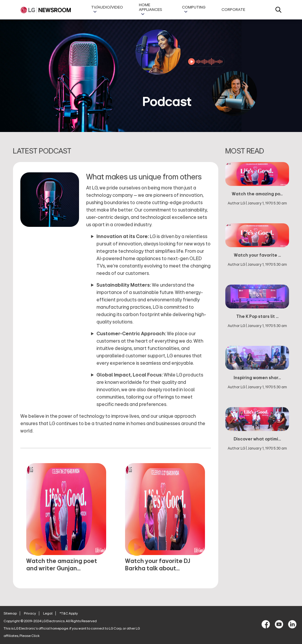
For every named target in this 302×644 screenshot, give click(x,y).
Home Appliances (151, 7)
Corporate (233, 10)
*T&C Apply (69, 613)
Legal (48, 613)
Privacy (30, 613)
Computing (194, 7)
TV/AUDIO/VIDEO (107, 7)
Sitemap (10, 613)
